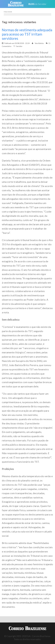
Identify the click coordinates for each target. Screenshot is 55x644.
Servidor (19, 46)
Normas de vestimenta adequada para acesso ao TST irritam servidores (27, 34)
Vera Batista (39, 43)
